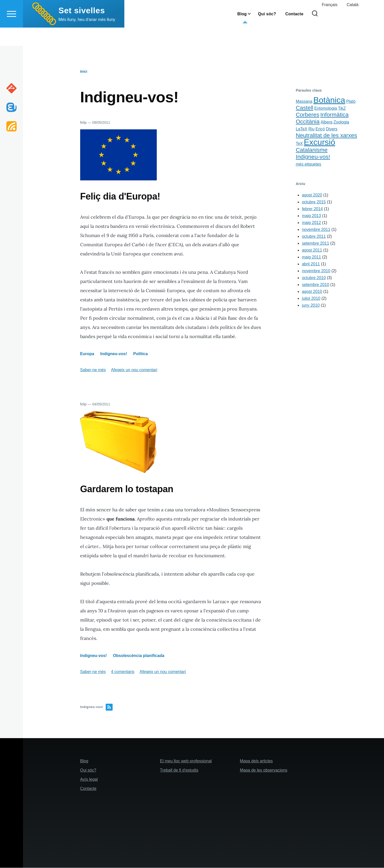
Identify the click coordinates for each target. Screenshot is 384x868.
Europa (87, 354)
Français (329, 23)
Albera (327, 122)
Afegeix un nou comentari (134, 370)
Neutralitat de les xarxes (326, 136)
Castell (304, 108)
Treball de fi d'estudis (179, 770)
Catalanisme (311, 150)
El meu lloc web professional (186, 761)
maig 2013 (311, 216)
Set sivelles (82, 29)
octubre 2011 (314, 237)
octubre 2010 (314, 278)
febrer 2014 (312, 209)
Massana (304, 102)
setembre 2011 (315, 244)
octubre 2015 (314, 202)
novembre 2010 (316, 271)
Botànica (329, 100)
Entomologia (326, 109)
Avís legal (89, 780)
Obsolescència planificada (139, 656)
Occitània (308, 122)
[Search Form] (315, 32)
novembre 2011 (316, 230)
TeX (299, 144)
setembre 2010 (315, 285)
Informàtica (335, 115)
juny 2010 (311, 306)
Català (353, 23)
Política (141, 354)
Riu (311, 129)
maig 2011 (311, 257)
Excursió (320, 142)
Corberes (307, 115)
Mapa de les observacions (263, 770)
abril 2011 (311, 264)
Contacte (88, 789)
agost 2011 (312, 250)
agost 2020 (312, 195)
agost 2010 (312, 292)
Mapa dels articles (256, 761)
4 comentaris (123, 672)
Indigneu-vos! (114, 354)
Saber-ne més (93, 370)
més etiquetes (308, 164)
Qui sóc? (88, 770)
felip (83, 123)
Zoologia (341, 122)
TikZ (342, 109)
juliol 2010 (311, 299)
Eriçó (320, 129)
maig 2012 (311, 223)
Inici (84, 72)
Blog (84, 761)
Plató (351, 102)
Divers (332, 129)
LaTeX (301, 129)
